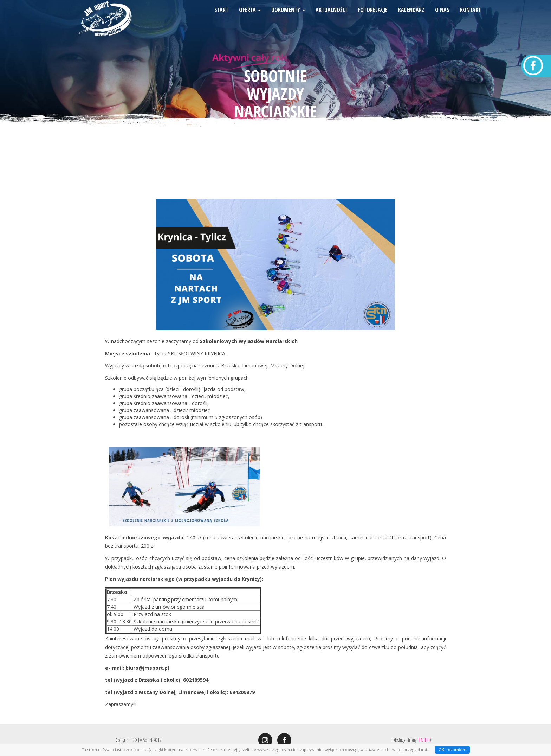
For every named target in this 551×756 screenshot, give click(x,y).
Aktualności (331, 19)
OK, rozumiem (452, 749)
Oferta (250, 19)
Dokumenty (288, 19)
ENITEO (425, 740)
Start (221, 19)
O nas (442, 19)
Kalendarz (411, 19)
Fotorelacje (373, 19)
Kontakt (471, 19)
